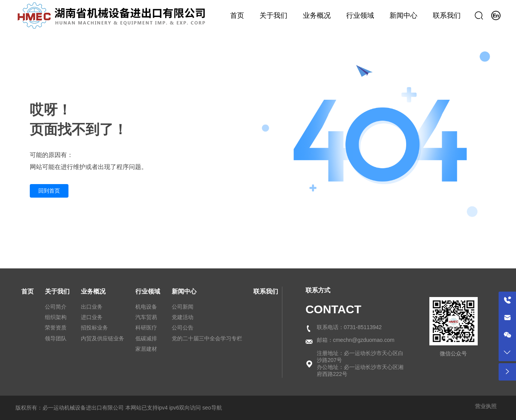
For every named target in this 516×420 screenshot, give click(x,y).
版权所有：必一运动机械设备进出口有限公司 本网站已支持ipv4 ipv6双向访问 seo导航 (119, 408)
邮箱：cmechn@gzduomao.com (356, 340)
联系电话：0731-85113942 (349, 327)
